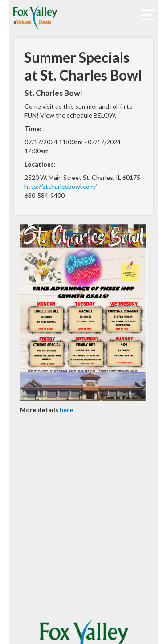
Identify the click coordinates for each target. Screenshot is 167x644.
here (66, 410)
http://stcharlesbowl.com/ (61, 186)
